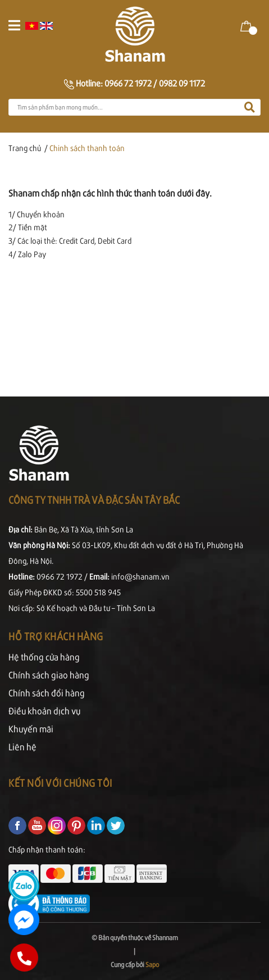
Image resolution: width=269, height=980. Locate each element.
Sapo (152, 965)
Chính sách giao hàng (49, 675)
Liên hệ (22, 747)
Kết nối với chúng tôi (60, 783)
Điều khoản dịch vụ (44, 711)
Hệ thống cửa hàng (44, 657)
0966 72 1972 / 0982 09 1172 (155, 83)
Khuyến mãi (31, 729)
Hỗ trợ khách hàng (56, 636)
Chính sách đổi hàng (47, 693)
